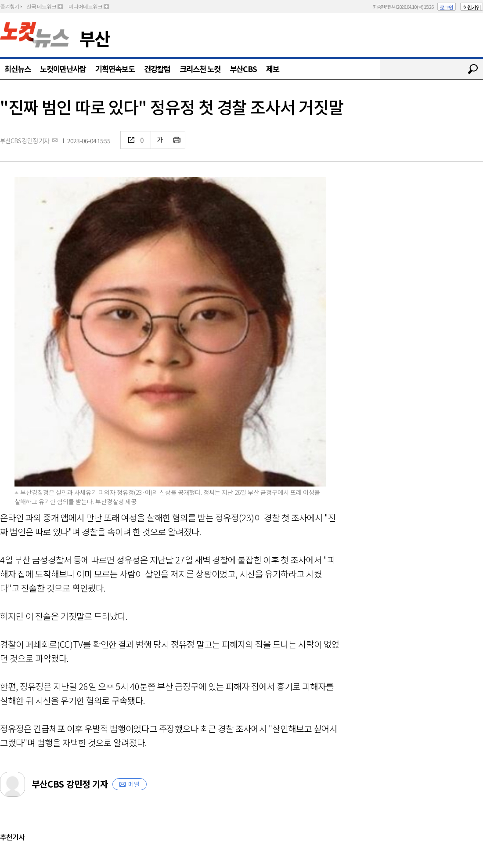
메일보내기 (55, 140)
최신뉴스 (18, 69)
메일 (134, 784)
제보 (273, 69)
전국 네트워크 (41, 7)
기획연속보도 (115, 69)
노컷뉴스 (35, 35)
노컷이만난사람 (63, 69)
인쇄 (177, 140)
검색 (473, 69)
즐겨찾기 (10, 7)
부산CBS (243, 69)
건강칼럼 (157, 69)
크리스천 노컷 (200, 69)
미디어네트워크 (85, 7)
